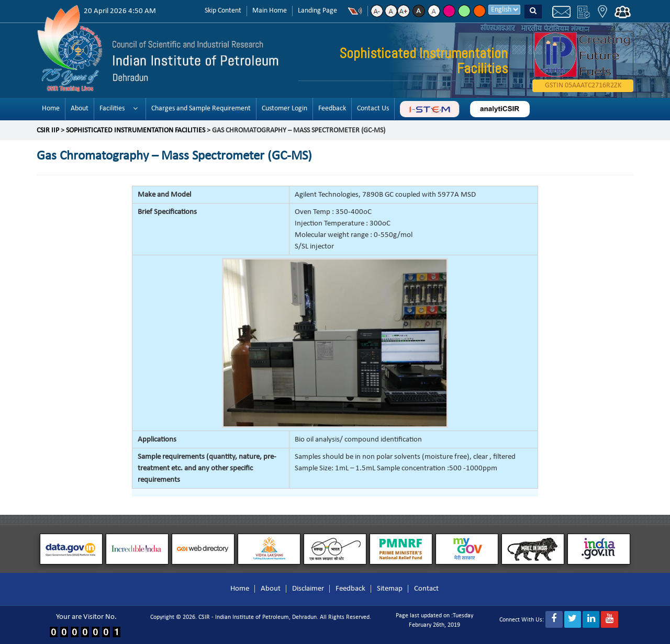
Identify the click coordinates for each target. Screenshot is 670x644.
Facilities (112, 109)
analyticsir (500, 109)
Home (51, 109)
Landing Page (317, 11)
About (80, 109)
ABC (429, 109)
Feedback (332, 109)
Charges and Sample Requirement (201, 109)
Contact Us (373, 109)
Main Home (270, 11)
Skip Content (223, 11)
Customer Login (284, 109)
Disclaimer (308, 589)
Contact (426, 589)
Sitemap (390, 589)
